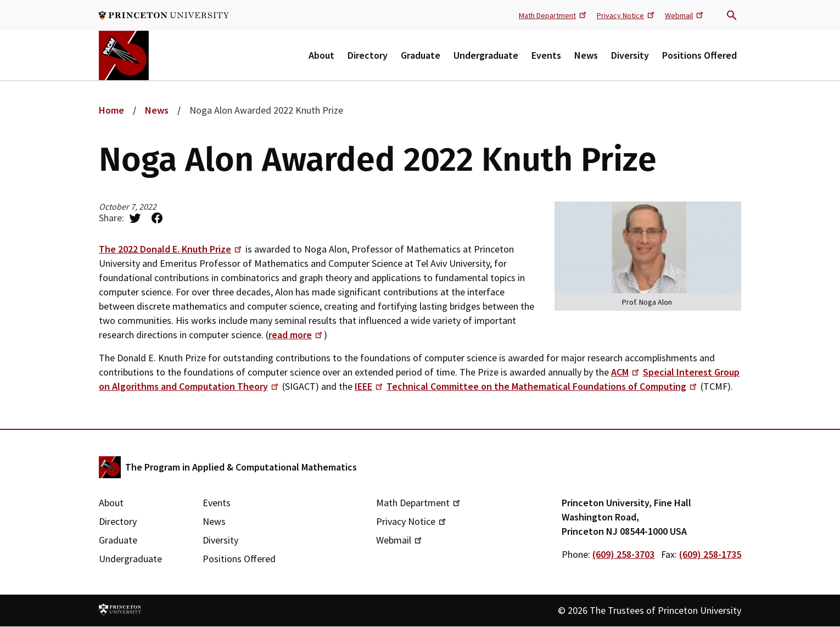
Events (546, 55)
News (586, 55)
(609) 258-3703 (623, 554)
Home (111, 110)
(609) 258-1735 (710, 554)
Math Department (553, 15)
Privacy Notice (626, 15)
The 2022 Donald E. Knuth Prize (171, 249)
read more (296, 335)
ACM (626, 372)
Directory (368, 55)
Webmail (685, 15)
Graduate (421, 55)
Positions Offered (699, 55)
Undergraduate (486, 55)
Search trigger (732, 15)
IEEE (369, 386)
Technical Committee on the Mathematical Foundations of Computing (542, 386)
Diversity (630, 55)
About (321, 55)
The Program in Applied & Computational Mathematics (241, 467)
